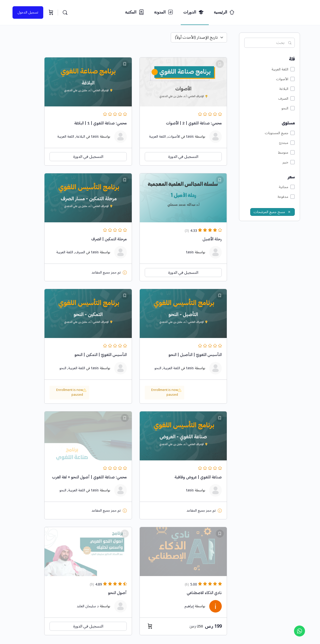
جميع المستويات (280, 133)
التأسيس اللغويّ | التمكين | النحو (101, 355)
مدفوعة (286, 197)
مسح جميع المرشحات (272, 212)
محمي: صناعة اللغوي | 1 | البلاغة (100, 123)
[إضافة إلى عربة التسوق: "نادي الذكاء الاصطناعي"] (149, 626)
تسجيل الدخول (28, 12)
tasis (190, 137)
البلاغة (287, 89)
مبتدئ (287, 143)
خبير (289, 162)
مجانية (287, 187)
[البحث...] (65, 12)
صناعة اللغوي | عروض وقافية (198, 477)
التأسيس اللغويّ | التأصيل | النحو (195, 355)
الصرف (286, 99)
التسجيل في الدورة (183, 157)
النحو (288, 108)
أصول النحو (117, 593)
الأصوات (285, 79)
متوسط (286, 153)
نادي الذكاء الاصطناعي (204, 593)
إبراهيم (189, 606)
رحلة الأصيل (212, 239)
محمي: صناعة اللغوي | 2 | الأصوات (194, 123)
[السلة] (50, 12)
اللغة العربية (283, 69)
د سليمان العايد (88, 606)
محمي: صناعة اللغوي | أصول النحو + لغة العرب (89, 477)
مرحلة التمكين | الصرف (109, 239)
